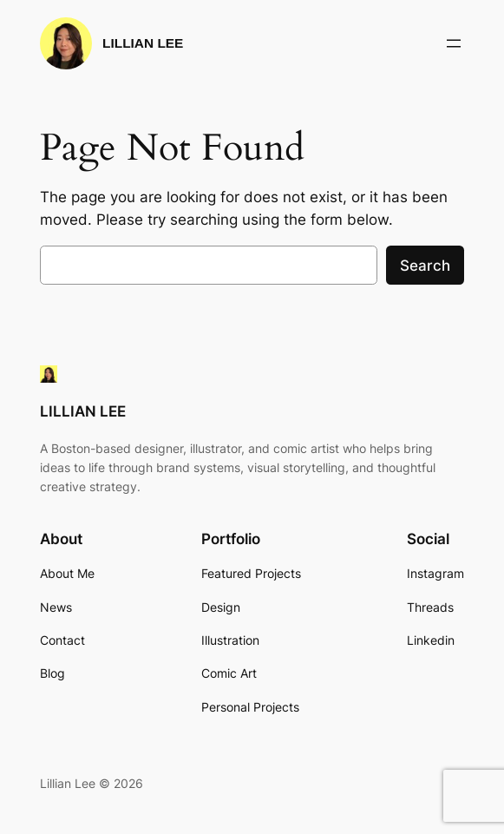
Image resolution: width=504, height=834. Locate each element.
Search (425, 266)
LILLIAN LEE (143, 43)
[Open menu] (454, 43)
